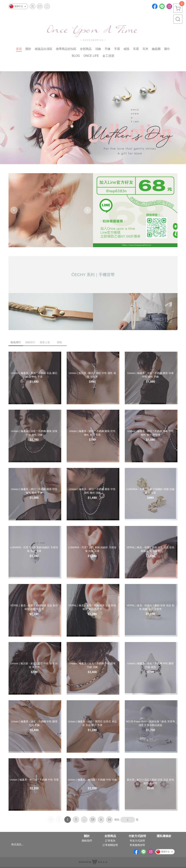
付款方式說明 (137, 836)
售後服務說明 (137, 845)
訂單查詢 (110, 841)
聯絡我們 (87, 841)
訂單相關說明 (110, 845)
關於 (87, 836)
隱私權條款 (164, 836)
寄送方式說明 (137, 841)
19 (93, 819)
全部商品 (110, 836)
